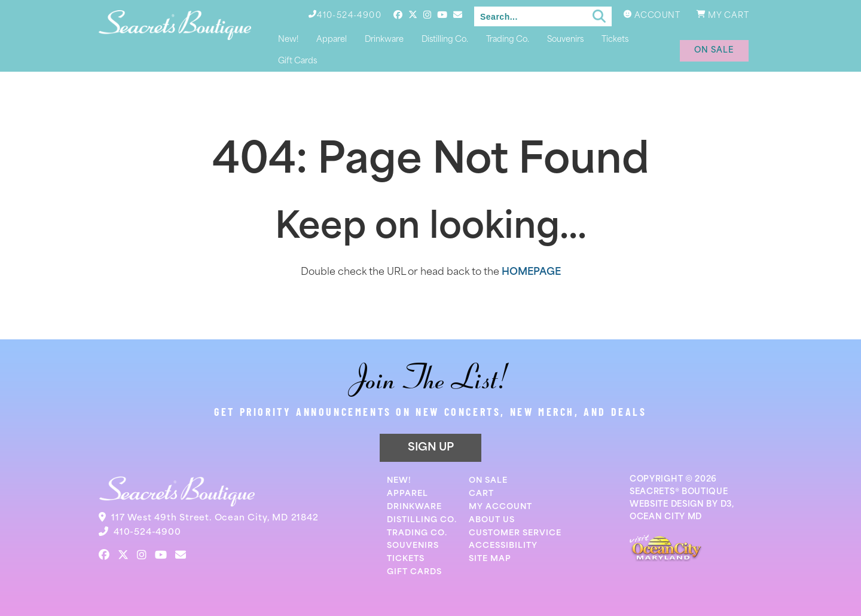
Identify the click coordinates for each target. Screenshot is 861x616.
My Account (500, 507)
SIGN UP (431, 448)
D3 (726, 505)
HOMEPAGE (531, 272)
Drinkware (384, 40)
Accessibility (503, 546)
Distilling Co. (445, 40)
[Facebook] (398, 15)
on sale (714, 50)
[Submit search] (599, 17)
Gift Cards (297, 61)
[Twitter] (413, 15)
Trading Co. (508, 40)
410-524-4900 (147, 533)
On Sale (488, 481)
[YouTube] (442, 15)
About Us (492, 520)
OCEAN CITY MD (666, 517)
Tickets (615, 40)
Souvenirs (565, 40)
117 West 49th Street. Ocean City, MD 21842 (215, 518)
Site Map (490, 559)
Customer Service (515, 533)
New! (288, 40)
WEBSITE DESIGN (667, 505)
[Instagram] (427, 15)
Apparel (332, 40)
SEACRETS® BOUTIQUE (679, 492)
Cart (481, 494)
